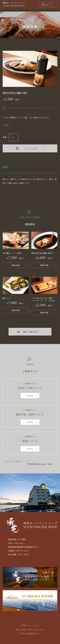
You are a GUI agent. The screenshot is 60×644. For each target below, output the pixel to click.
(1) (47, 5)
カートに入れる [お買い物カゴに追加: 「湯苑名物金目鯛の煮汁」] (31, 148)
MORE (30, 396)
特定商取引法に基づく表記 (40, 464)
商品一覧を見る (31, 332)
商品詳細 (16, 265)
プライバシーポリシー (14, 462)
